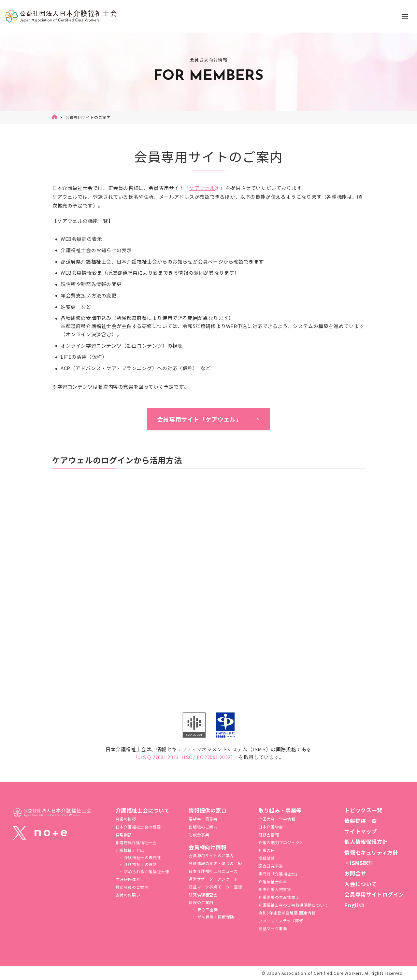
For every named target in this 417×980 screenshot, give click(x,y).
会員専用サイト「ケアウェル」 (199, 419)
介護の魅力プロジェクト (281, 842)
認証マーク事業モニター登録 (215, 887)
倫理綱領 (124, 835)
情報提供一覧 (361, 821)
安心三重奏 (207, 909)
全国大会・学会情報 (277, 819)
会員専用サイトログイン (374, 894)
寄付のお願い (128, 895)
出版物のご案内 (203, 827)
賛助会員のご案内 (132, 887)
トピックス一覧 (363, 810)
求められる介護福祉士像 (146, 871)
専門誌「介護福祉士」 (279, 874)
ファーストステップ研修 (281, 921)
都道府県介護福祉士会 (136, 842)
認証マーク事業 (273, 928)
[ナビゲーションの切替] (405, 16)
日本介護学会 (271, 827)
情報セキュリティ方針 (371, 852)
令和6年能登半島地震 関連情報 (287, 913)
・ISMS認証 (359, 863)
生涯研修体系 (128, 879)
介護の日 (266, 850)
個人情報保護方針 (366, 842)
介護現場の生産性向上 (279, 897)
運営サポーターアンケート (213, 879)
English (354, 905)
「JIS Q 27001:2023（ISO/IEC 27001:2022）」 (186, 757)
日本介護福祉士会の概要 (138, 827)
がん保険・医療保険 (215, 917)
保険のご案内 (201, 902)
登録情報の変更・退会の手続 (215, 863)
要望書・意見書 (203, 819)
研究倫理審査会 (203, 894)
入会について (361, 884)
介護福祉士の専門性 (142, 857)
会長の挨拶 (126, 819)
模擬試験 (266, 858)
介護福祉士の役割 (140, 864)
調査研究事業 (271, 866)
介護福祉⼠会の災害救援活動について (293, 905)
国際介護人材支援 (275, 889)
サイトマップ (361, 831)
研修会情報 (269, 835)
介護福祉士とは (130, 850)
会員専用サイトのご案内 (211, 855)
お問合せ (355, 873)
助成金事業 (199, 835)
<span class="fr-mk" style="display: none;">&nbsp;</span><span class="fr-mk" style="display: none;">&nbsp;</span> (208, 562)
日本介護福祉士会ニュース (213, 871)
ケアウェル (202, 188)
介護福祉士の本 (273, 881)
